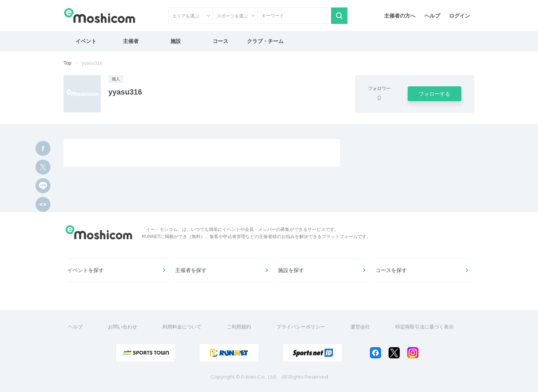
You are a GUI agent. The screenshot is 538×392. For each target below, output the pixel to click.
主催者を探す (191, 270)
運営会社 (360, 327)
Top (67, 63)
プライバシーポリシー (301, 327)
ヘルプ (432, 16)
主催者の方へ (400, 16)
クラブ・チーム (265, 41)
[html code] (43, 204)
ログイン (460, 16)
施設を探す (291, 270)
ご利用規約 (239, 327)
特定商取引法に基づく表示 (424, 327)
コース (220, 41)
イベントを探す (86, 270)
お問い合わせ (123, 327)
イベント (86, 41)
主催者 (131, 41)
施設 (176, 41)
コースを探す (391, 270)
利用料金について (182, 327)
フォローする (435, 94)
